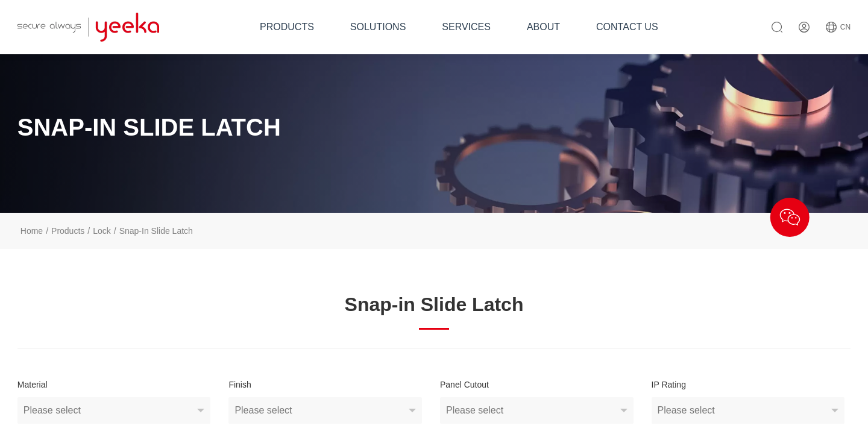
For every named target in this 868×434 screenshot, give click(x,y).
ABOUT (543, 27)
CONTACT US (627, 27)
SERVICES (466, 27)
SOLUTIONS (378, 27)
